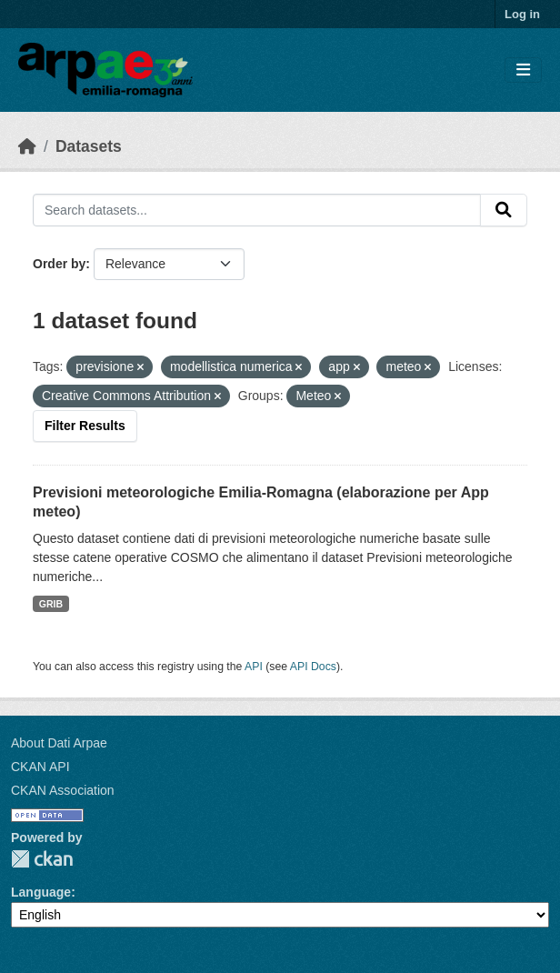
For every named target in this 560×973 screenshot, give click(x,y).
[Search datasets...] (257, 210)
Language (41, 892)
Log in (522, 14)
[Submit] (504, 210)
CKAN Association (63, 790)
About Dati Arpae (59, 743)
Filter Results (85, 426)
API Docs (313, 667)
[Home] (27, 146)
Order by (59, 264)
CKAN (42, 859)
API (254, 667)
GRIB (51, 604)
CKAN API (40, 767)
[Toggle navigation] (523, 70)
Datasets (89, 146)
